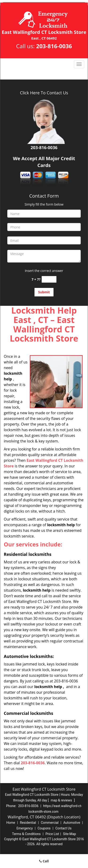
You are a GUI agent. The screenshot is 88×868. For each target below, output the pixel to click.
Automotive (72, 823)
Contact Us (63, 828)
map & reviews (62, 800)
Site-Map (70, 834)
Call (44, 861)
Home (11, 823)
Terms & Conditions (26, 834)
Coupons (44, 828)
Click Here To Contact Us (44, 93)
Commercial (50, 823)
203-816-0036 (54, 46)
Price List (52, 834)
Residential (28, 823)
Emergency (25, 828)
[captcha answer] (49, 279)
